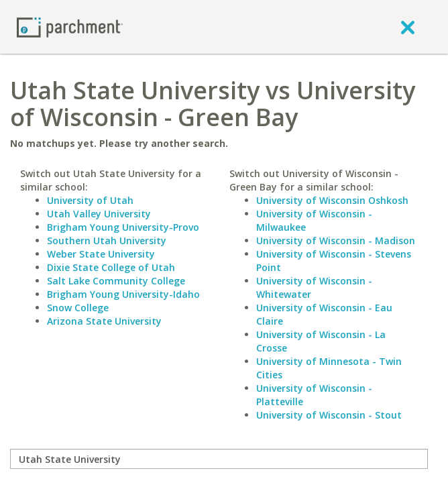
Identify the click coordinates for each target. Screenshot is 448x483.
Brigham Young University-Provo (123, 227)
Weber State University (101, 254)
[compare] (219, 459)
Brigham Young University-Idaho (123, 294)
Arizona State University (104, 321)
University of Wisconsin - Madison (336, 240)
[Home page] (70, 26)
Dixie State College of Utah (111, 267)
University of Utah (90, 200)
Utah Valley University (99, 214)
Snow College (78, 308)
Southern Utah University (107, 240)
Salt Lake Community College (116, 281)
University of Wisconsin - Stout (329, 415)
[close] (408, 27)
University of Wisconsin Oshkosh (332, 200)
